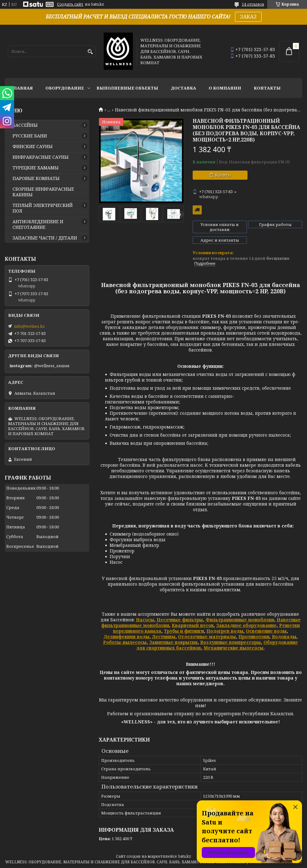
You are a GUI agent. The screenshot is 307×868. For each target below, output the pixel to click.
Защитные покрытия (173, 642)
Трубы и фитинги (184, 631)
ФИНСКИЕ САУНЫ (33, 146)
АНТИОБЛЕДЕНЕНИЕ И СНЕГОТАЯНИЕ (38, 224)
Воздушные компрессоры (231, 642)
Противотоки (254, 637)
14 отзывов (253, 4)
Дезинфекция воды (126, 637)
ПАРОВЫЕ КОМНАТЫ (36, 178)
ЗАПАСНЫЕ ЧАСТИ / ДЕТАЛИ (45, 238)
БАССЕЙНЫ (25, 125)
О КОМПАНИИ (225, 88)
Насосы (145, 620)
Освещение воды (266, 631)
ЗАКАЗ (248, 17)
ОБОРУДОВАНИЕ (65, 88)
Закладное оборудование (246, 625)
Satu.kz (185, 856)
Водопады (284, 637)
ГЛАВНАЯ (22, 88)
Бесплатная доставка (197, 210)
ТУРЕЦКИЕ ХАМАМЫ (36, 168)
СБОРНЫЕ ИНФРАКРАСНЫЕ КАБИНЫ (43, 192)
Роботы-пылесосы (125, 642)
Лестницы (164, 637)
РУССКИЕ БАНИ (30, 136)
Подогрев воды (225, 631)
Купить (223, 175)
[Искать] (90, 52)
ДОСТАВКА (183, 88)
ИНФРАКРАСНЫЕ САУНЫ (41, 157)
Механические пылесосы (234, 648)
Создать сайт (70, 4)
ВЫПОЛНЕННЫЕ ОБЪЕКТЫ (127, 88)
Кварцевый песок (193, 625)
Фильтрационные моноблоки (240, 620)
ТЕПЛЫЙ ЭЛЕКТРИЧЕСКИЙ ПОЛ (43, 208)
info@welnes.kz (29, 326)
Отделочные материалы (207, 637)
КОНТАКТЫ (267, 88)
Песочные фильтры (180, 620)
